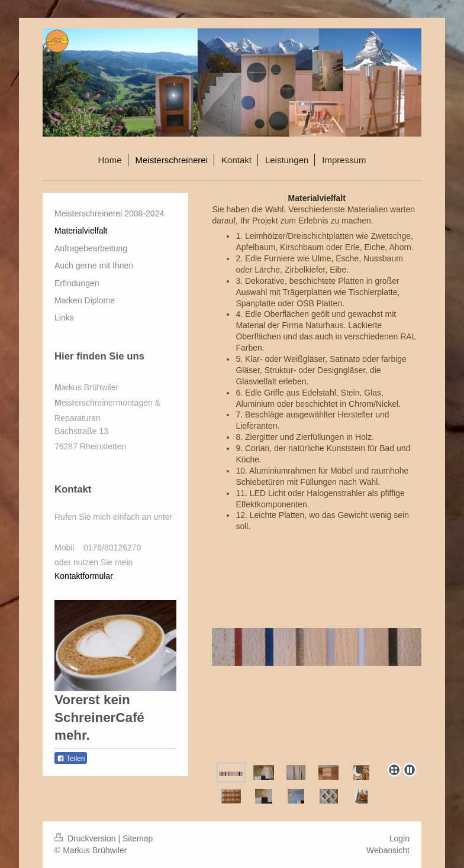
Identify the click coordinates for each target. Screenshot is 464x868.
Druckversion (86, 838)
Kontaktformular (83, 576)
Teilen (71, 759)
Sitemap (138, 838)
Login (399, 838)
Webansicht (388, 850)
